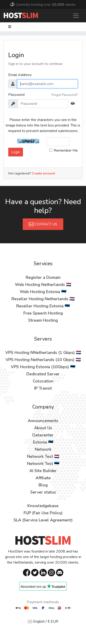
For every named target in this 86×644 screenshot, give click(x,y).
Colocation (43, 381)
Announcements (43, 421)
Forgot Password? (65, 95)
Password (16, 95)
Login (16, 152)
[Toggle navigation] (76, 16)
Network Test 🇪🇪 (43, 464)
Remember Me (66, 150)
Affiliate (43, 478)
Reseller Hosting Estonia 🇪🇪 (43, 306)
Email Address (20, 75)
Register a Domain (43, 277)
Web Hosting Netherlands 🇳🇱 (43, 285)
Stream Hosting (43, 320)
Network (43, 449)
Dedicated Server (43, 374)
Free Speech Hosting (43, 313)
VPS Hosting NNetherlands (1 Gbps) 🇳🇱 (43, 353)
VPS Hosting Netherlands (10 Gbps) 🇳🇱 (43, 360)
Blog (43, 485)
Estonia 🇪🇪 (43, 442)
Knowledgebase (43, 506)
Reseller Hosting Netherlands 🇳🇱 (43, 299)
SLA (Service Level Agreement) (43, 520)
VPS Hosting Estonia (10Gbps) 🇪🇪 (43, 367)
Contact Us (43, 224)
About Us (43, 428)
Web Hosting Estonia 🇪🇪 (43, 292)
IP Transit (43, 388)
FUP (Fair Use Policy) (43, 513)
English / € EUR (43, 621)
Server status (43, 492)
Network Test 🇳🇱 (43, 456)
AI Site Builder (43, 471)
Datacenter (43, 435)
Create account (43, 173)
